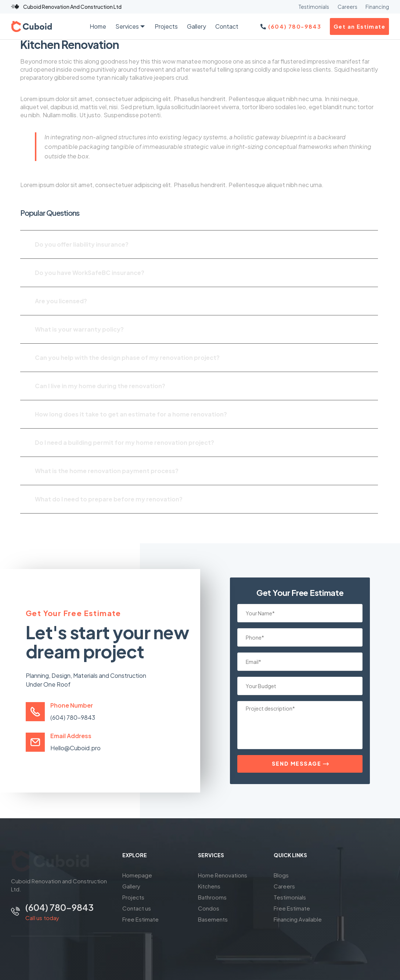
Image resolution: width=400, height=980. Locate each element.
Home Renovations (223, 875)
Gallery (131, 886)
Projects (133, 897)
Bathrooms (212, 897)
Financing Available (298, 919)
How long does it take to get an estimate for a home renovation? (131, 414)
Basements (213, 919)
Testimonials (290, 897)
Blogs (281, 875)
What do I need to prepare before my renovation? (109, 499)
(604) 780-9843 (73, 717)
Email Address (71, 736)
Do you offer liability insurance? (82, 244)
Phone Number (72, 705)
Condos (209, 908)
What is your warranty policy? (79, 329)
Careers (284, 886)
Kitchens (209, 886)
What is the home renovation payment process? (107, 471)
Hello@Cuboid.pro (75, 748)
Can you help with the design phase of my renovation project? (127, 357)
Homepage (137, 875)
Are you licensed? (61, 301)
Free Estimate (140, 919)
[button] (199, 244)
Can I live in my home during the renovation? (100, 386)
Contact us (137, 908)
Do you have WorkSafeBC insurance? (90, 273)
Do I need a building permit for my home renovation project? (125, 442)
